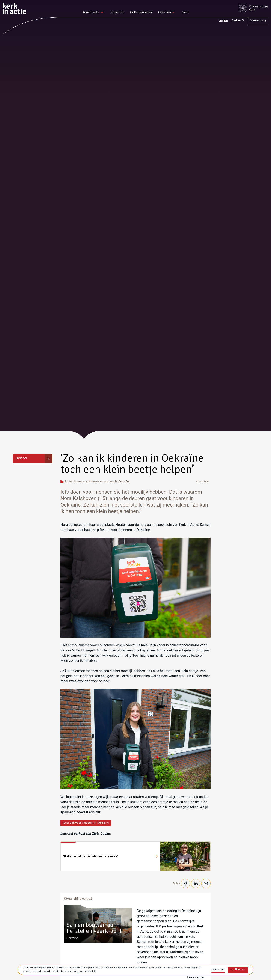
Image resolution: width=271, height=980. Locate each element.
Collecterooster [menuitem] (141, 12)
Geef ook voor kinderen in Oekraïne (86, 823)
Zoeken (238, 21)
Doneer (21, 458)
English (223, 21)
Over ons (166, 12)
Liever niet (218, 969)
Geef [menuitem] (185, 12)
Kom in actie (92, 12)
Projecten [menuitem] (117, 12)
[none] (94, 13)
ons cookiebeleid (87, 971)
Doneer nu (256, 20)
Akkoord (238, 970)
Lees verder (196, 978)
